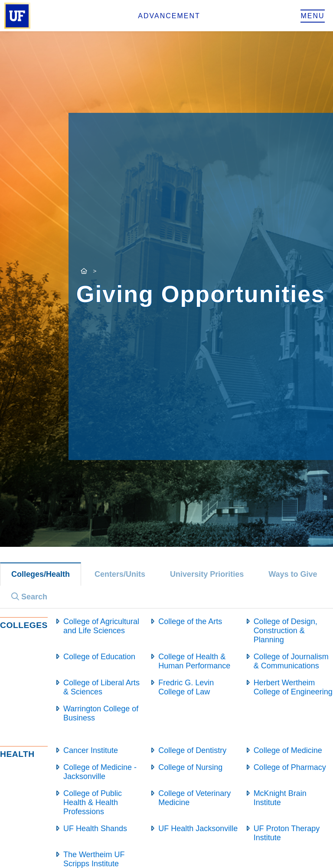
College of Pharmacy (290, 767)
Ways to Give (293, 574)
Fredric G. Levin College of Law (186, 687)
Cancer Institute (91, 750)
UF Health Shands (95, 829)
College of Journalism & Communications (291, 661)
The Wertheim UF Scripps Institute (94, 859)
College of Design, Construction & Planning (286, 631)
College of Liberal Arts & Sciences (101, 687)
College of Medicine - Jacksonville (100, 772)
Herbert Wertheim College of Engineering (293, 687)
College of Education (99, 657)
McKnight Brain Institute (280, 798)
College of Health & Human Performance (194, 661)
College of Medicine (288, 750)
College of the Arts (190, 621)
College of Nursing (190, 767)
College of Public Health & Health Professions (93, 802)
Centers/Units (120, 574)
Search (29, 597)
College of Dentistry (192, 750)
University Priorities (207, 574)
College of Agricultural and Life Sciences (101, 626)
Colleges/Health (41, 574)
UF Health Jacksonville (198, 829)
